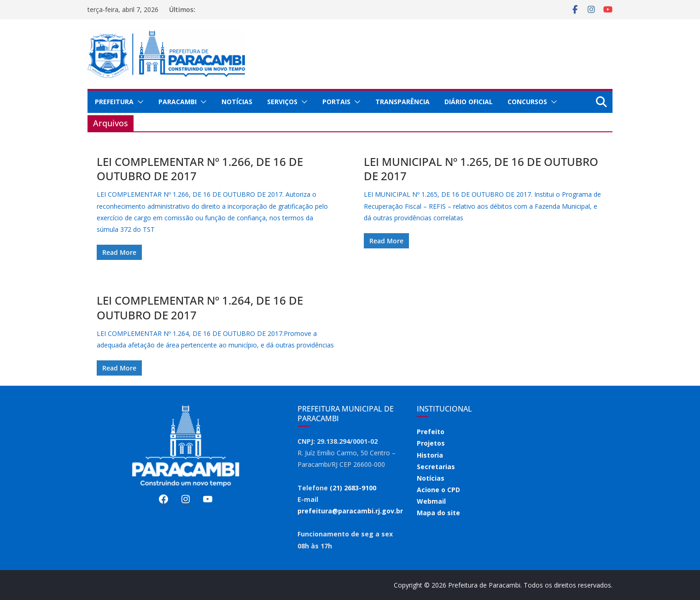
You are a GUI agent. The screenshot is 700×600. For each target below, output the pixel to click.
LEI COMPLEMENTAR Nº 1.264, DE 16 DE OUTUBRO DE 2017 (200, 307)
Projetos (431, 443)
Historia (430, 455)
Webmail (431, 501)
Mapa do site (438, 513)
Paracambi (178, 102)
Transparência (402, 102)
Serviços (282, 102)
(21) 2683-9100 (353, 488)
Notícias (237, 102)
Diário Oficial (469, 102)
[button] (139, 102)
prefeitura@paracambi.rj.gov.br (350, 511)
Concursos (527, 102)
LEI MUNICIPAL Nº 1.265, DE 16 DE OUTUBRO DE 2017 (481, 169)
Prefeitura (114, 102)
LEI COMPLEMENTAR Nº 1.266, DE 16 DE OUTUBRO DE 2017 (200, 169)
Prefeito (431, 432)
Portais (336, 102)
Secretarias (436, 467)
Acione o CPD (438, 490)
